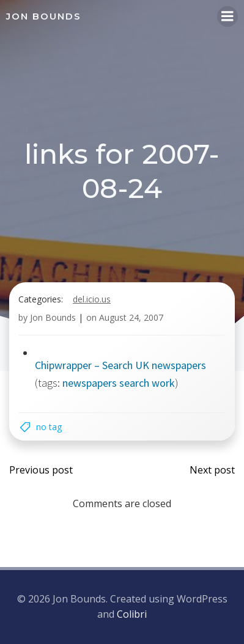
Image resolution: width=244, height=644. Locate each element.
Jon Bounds (53, 317)
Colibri (132, 614)
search (134, 383)
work (163, 383)
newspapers (90, 383)
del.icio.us (92, 299)
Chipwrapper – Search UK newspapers (120, 365)
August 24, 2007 (131, 317)
